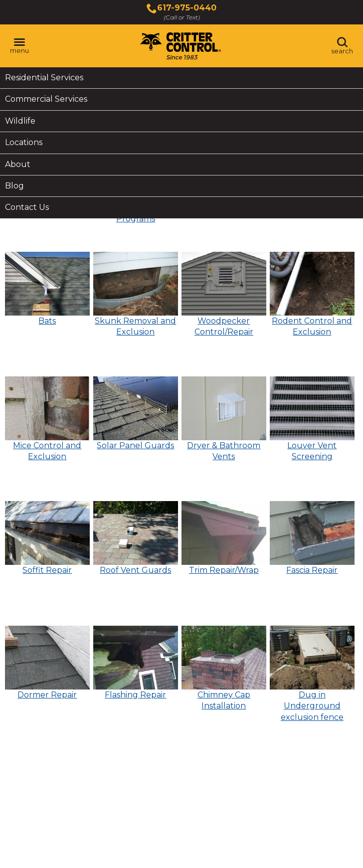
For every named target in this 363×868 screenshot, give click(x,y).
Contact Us (27, 207)
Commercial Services (46, 99)
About (18, 164)
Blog (14, 186)
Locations (24, 142)
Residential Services (44, 78)
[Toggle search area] (342, 46)
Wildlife (20, 121)
